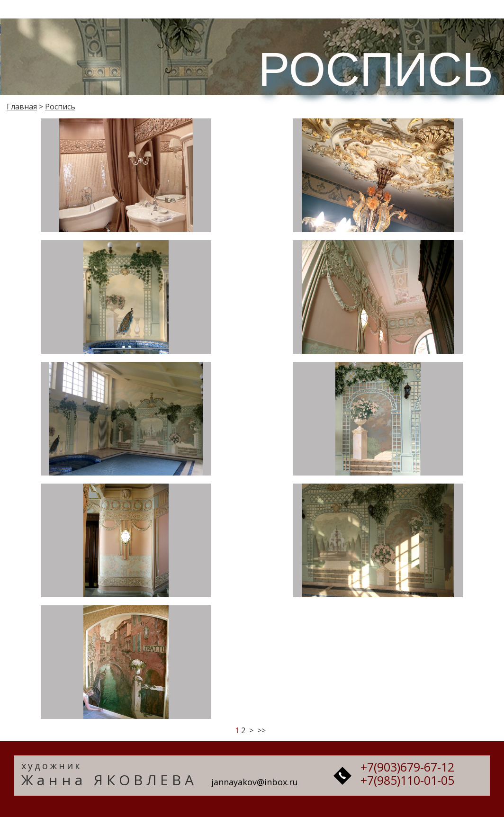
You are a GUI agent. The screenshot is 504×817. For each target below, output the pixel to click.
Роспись (60, 107)
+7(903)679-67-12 (407, 767)
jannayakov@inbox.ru (255, 782)
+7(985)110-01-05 (407, 780)
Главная (22, 107)
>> (261, 730)
